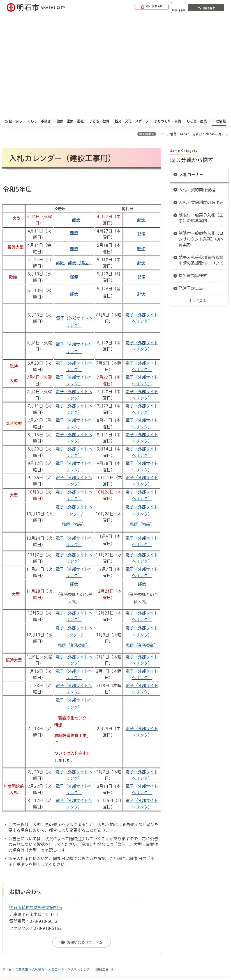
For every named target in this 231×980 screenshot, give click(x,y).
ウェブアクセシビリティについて (102, 882)
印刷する (149, 31)
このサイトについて (39, 882)
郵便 (76, 117)
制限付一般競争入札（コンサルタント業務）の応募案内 (201, 136)
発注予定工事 (191, 185)
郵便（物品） (80, 160)
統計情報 (136, 937)
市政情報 (22, 866)
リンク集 (30, 889)
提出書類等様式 (193, 172)
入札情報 (38, 866)
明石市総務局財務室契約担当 (36, 804)
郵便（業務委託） (74, 542)
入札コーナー (191, 71)
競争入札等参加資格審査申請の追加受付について (201, 157)
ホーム (7, 866)
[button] (134, 7)
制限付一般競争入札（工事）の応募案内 (201, 115)
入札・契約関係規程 (197, 87)
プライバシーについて (166, 882)
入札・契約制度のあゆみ (201, 99)
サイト (63, 889)
